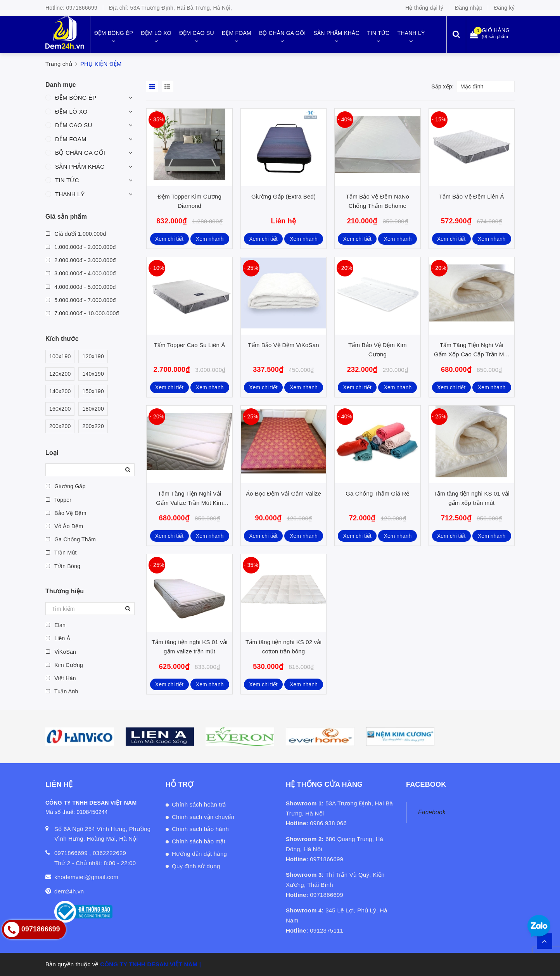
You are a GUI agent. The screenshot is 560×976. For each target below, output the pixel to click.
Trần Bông (63, 566)
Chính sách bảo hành (200, 829)
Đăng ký (504, 8)
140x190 (93, 374)
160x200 (60, 409)
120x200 (60, 374)
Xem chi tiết (169, 239)
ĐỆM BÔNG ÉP (76, 98)
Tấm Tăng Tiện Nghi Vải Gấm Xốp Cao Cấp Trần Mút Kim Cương (471, 354)
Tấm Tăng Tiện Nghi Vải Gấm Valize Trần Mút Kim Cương (189, 503)
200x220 (93, 426)
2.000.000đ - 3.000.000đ (80, 260)
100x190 (60, 357)
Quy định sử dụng (196, 866)
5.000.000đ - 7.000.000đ (80, 300)
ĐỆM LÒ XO (71, 111)
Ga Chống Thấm (71, 539)
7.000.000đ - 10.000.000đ (82, 313)
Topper (58, 500)
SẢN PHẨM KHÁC (80, 167)
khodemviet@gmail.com (86, 877)
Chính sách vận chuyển (203, 817)
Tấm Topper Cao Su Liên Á (190, 345)
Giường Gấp (66, 486)
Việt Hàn (61, 678)
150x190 (93, 391)
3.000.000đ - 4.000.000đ (80, 273)
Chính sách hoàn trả (199, 804)
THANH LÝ (70, 194)
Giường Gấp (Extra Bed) (283, 196)
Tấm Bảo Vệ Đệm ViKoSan (283, 345)
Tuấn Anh (62, 691)
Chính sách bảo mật (199, 841)
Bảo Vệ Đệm (66, 513)
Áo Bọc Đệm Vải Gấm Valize (283, 493)
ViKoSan (61, 652)
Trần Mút (61, 553)
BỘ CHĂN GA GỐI (80, 153)
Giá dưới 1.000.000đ (76, 234)
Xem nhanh (210, 239)
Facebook (432, 812)
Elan (55, 625)
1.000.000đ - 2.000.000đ (80, 247)
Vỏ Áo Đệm (64, 526)
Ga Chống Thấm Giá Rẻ (377, 493)
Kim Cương (64, 665)
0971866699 (82, 8)
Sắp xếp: (442, 86)
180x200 (93, 409)
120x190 (93, 357)
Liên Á (58, 638)
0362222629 (109, 853)
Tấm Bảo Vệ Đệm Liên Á (472, 196)
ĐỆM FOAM (71, 139)
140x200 (60, 391)
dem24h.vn (69, 891)
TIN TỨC (67, 180)
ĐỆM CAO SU (74, 125)
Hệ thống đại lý (424, 8)
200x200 (60, 426)
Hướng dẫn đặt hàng (199, 854)
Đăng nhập (469, 8)
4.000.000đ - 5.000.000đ (80, 287)
